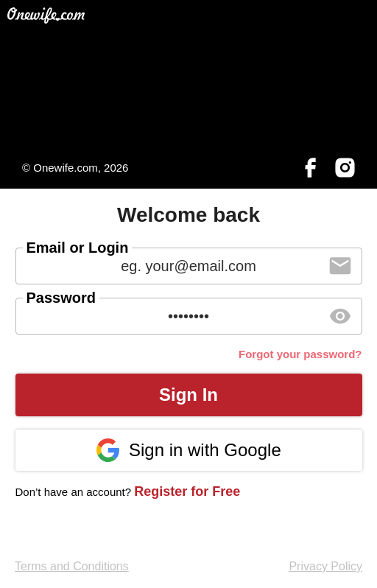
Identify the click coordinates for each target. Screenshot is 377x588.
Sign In (188, 395)
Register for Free (187, 491)
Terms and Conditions (72, 566)
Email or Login (78, 248)
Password (61, 298)
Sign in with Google (188, 450)
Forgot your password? (300, 354)
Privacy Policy (325, 566)
